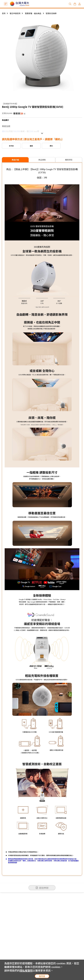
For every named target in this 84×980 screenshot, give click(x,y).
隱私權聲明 (26, 970)
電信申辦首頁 (15, 13)
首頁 (4, 13)
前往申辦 (42, 888)
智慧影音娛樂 (51, 13)
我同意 (42, 976)
